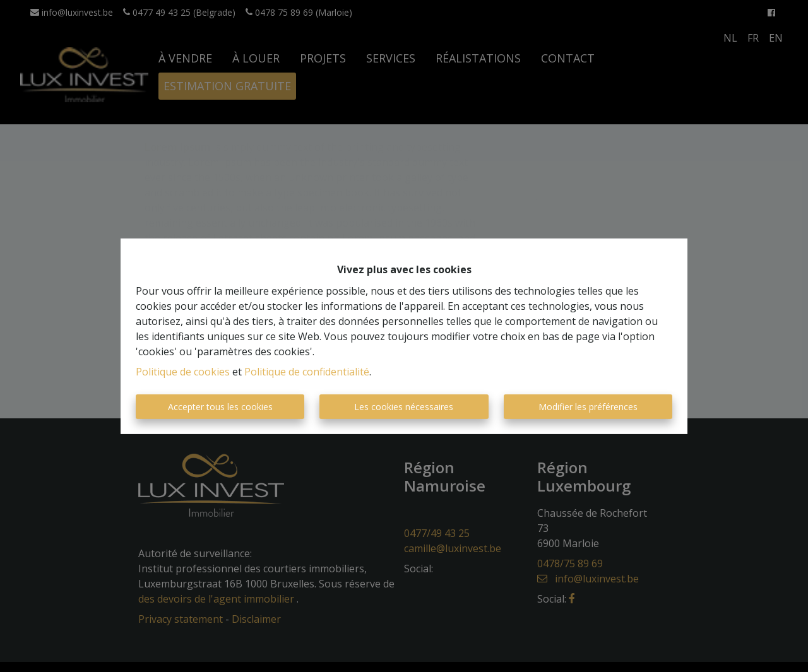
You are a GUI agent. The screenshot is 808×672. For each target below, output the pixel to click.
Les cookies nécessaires (404, 407)
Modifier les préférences (588, 407)
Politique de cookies (183, 372)
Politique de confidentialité (307, 372)
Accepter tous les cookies (220, 407)
